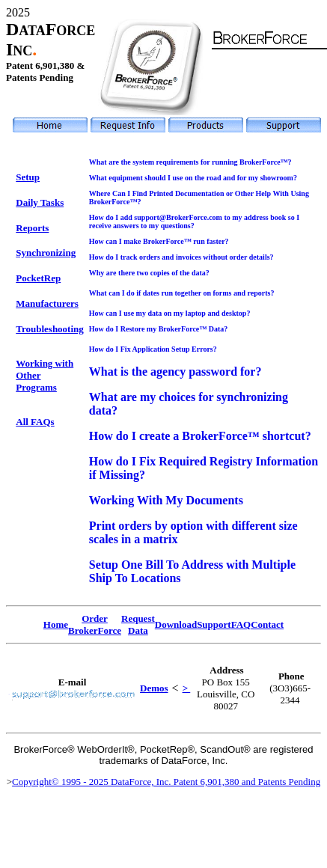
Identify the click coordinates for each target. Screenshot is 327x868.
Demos (154, 688)
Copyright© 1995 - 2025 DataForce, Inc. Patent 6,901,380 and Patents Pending (166, 782)
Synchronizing (46, 253)
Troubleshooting (50, 329)
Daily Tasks (40, 202)
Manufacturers (47, 303)
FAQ (241, 624)
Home (56, 624)
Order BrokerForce (95, 624)
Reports (32, 228)
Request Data (138, 624)
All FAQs (35, 422)
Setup (28, 177)
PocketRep (38, 278)
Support (214, 624)
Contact (267, 624)
